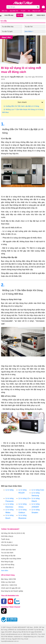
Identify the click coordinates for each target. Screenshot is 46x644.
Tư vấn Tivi (29, 27)
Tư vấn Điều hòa (8, 27)
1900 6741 (5, 585)
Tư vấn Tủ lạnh (7, 31)
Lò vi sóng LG (24, 498)
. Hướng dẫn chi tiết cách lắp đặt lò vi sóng (21, 106)
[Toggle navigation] (3, 7)
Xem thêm (5, 571)
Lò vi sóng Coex (38, 490)
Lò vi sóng (9, 490)
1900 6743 (13, 585)
